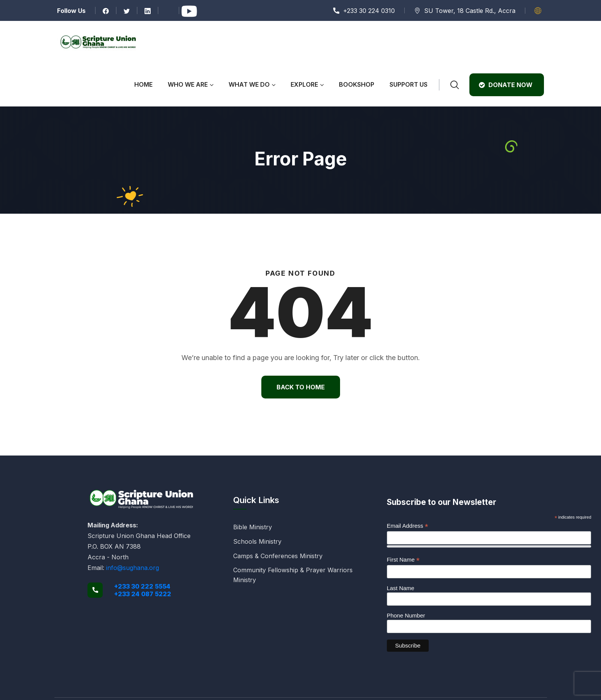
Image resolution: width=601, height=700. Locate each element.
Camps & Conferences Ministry (278, 556)
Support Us (409, 84)
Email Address (408, 526)
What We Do (249, 84)
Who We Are (188, 84)
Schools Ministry (257, 541)
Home (143, 84)
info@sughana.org (133, 568)
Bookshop (357, 84)
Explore (304, 84)
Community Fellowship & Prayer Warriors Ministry (293, 575)
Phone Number (406, 615)
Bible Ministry (253, 527)
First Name (403, 560)
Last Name (401, 588)
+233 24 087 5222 (143, 594)
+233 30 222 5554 (142, 586)
